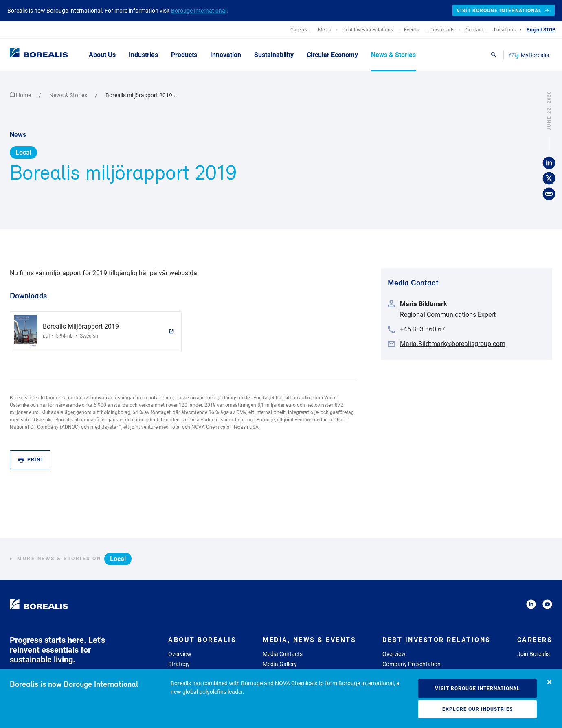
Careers (535, 640)
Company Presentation (412, 664)
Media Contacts (283, 654)
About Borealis (202, 640)
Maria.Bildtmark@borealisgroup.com (453, 344)
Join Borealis (533, 654)
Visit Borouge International (477, 689)
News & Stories (69, 95)
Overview (180, 654)
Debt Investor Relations (437, 640)
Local (23, 152)
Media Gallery (280, 664)
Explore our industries (477, 709)
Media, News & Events (309, 640)
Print (31, 460)
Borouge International (199, 11)
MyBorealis (530, 55)
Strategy (179, 664)
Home (21, 95)
